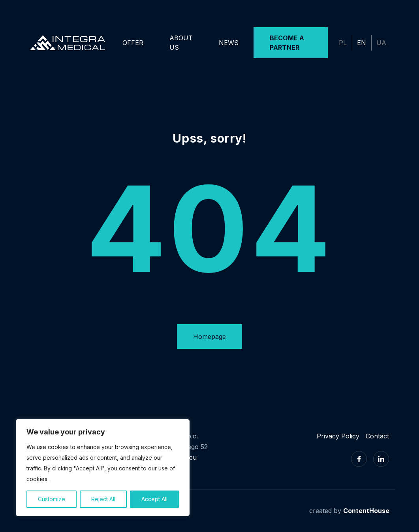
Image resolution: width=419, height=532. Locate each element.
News (229, 43)
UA (381, 43)
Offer (133, 43)
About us (181, 43)
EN (362, 43)
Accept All (154, 499)
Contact (377, 436)
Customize (52, 499)
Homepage (209, 336)
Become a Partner (287, 43)
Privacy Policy (338, 436)
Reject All (103, 499)
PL (343, 43)
